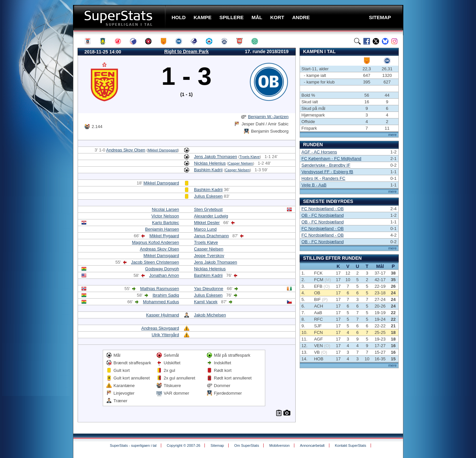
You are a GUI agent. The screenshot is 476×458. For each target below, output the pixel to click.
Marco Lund (205, 229)
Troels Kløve (250, 157)
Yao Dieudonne (209, 289)
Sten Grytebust (208, 209)
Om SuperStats (247, 445)
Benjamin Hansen (162, 229)
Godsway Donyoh (162, 269)
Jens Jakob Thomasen (216, 157)
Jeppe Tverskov (209, 256)
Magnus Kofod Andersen (156, 242)
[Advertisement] (33, 130)
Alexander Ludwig (211, 216)
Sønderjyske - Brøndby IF (326, 165)
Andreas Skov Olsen (126, 150)
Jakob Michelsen (210, 315)
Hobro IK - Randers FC (324, 178)
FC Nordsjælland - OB (323, 209)
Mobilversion (279, 445)
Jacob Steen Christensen (155, 262)
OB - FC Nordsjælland (323, 215)
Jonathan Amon (164, 275)
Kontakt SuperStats (351, 445)
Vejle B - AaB (314, 185)
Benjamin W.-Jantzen (268, 117)
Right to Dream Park (186, 51)
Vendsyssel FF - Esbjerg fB (328, 172)
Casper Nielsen (241, 163)
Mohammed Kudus (161, 302)
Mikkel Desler (207, 223)
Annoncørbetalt (312, 445)
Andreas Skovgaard (160, 328)
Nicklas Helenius (210, 163)
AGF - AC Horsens (319, 152)
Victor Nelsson (165, 216)
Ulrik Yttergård (165, 335)
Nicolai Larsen (165, 209)
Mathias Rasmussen (160, 289)
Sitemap (217, 445)
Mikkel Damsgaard (163, 150)
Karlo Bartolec (165, 223)
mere (392, 135)
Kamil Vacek (206, 302)
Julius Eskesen (208, 196)
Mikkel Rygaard (164, 236)
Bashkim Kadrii (208, 170)
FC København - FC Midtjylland (331, 159)
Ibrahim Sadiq (166, 295)
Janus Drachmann (211, 236)
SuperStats (120, 18)
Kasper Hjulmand (163, 315)
